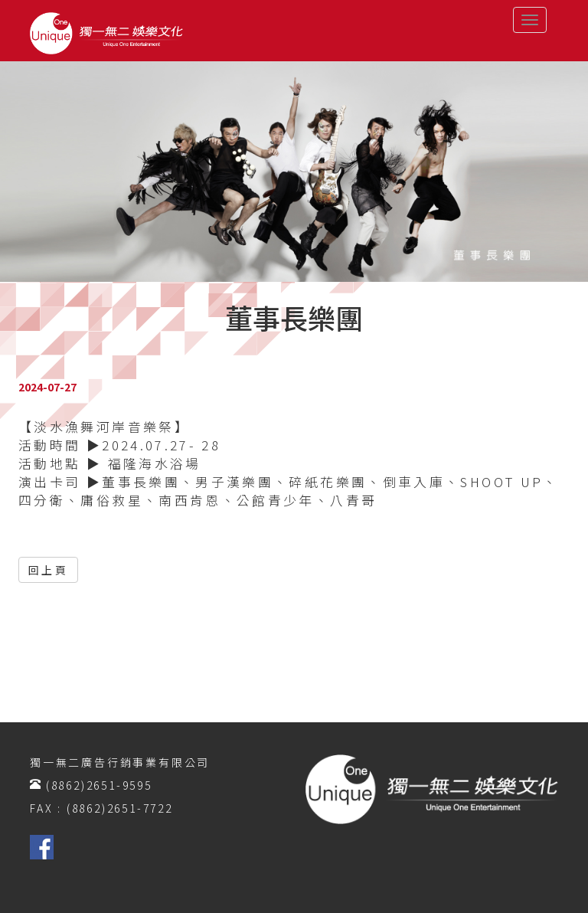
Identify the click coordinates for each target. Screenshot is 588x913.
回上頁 (48, 570)
